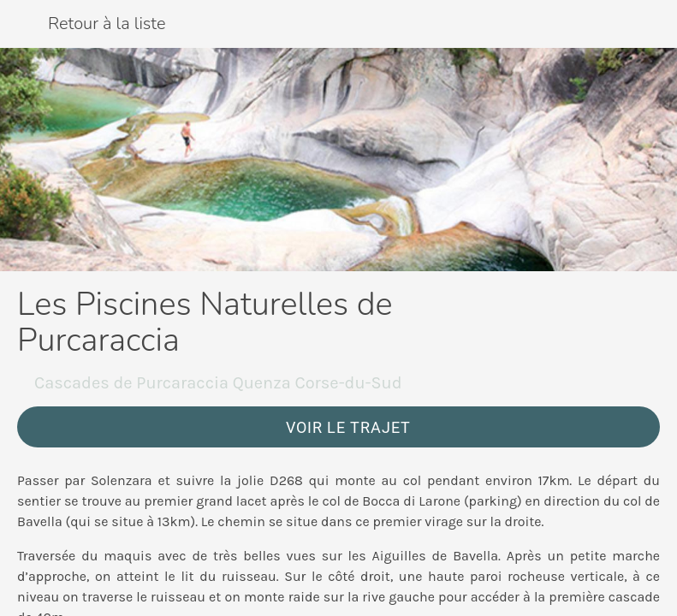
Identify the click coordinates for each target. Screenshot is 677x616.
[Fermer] (24, 24)
